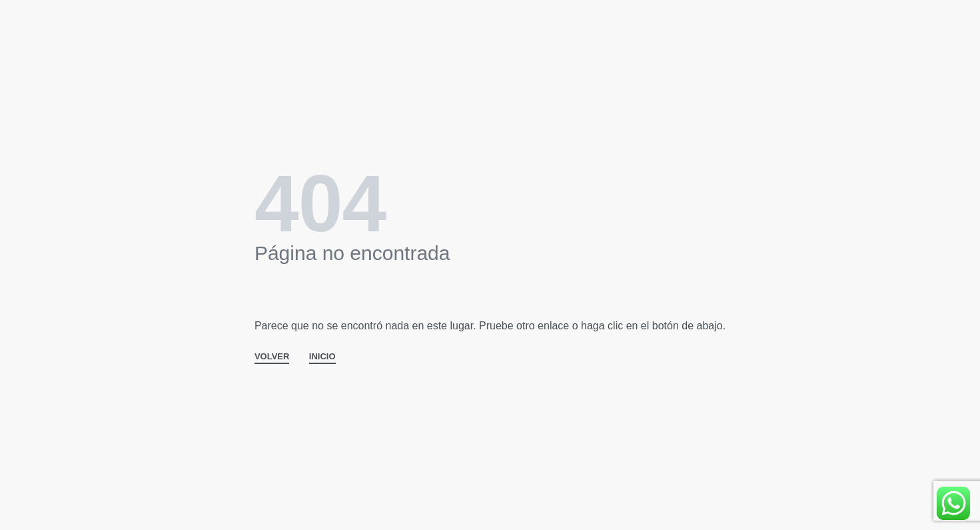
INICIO (322, 357)
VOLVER (272, 357)
